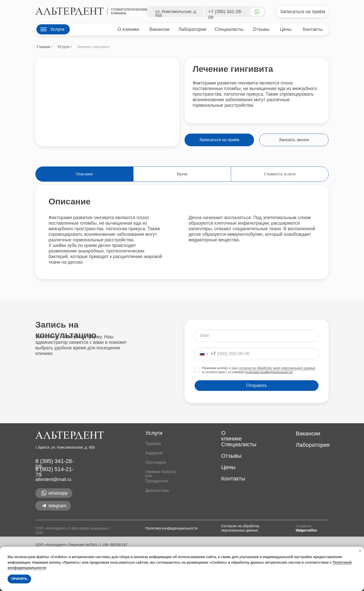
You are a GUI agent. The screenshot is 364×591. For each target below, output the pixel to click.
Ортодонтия (157, 481)
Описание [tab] (84, 174)
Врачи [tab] (182, 174)
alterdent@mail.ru (53, 479)
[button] (303, 12)
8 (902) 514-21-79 (55, 472)
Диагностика (157, 490)
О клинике (232, 436)
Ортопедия (156, 462)
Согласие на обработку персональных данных (240, 528)
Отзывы (231, 456)
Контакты (233, 479)
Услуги (63, 47)
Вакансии (308, 434)
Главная (43, 47)
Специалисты (239, 444)
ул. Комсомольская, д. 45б (176, 14)
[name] (257, 336)
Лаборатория (313, 445)
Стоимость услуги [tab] (280, 174)
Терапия (153, 444)
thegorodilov (306, 530)
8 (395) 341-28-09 (55, 464)
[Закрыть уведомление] (360, 551)
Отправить (257, 385)
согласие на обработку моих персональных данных (277, 368)
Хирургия (154, 453)
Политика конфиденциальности (172, 528)
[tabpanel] (182, 230)
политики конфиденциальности (269, 372)
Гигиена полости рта (161, 474)
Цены (228, 467)
